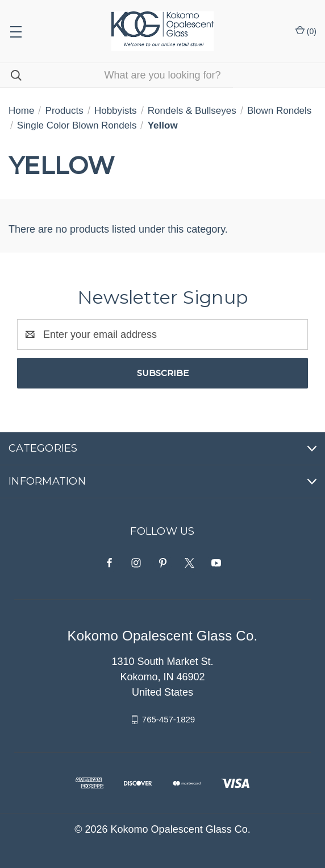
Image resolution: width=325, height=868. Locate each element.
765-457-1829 (168, 719)
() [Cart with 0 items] (306, 31)
